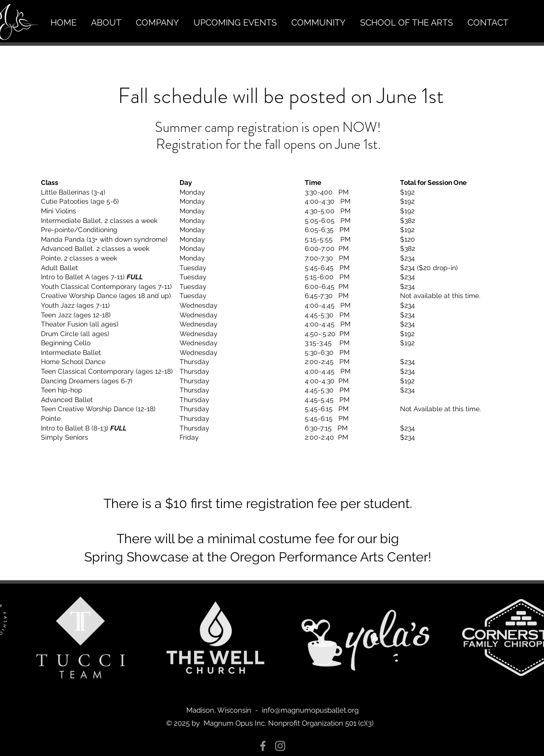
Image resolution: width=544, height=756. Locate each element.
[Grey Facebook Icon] (263, 746)
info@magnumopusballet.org (310, 710)
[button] (106, 23)
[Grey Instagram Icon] (280, 746)
